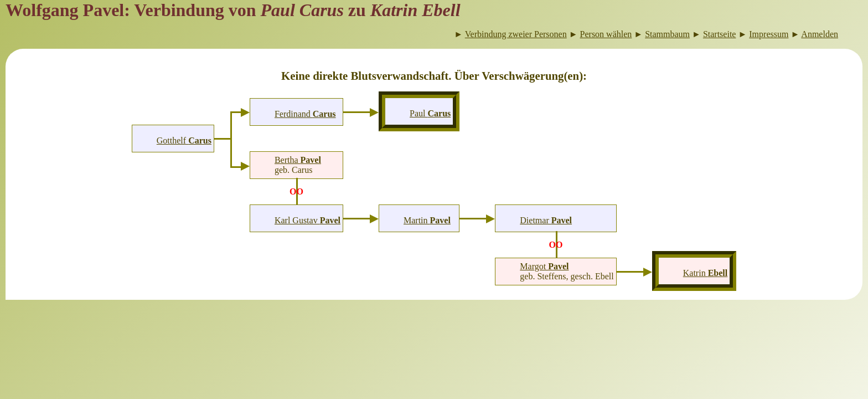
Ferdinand (305, 114)
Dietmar (546, 220)
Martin (427, 220)
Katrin (705, 273)
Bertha (298, 160)
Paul (430, 113)
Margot (544, 266)
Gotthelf (184, 140)
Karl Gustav (308, 220)
